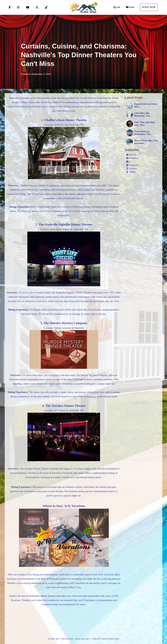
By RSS (132, 155)
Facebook (132, 158)
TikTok (131, 172)
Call (117, 7)
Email (130, 7)
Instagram (133, 165)
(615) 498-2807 (83, 639)
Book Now (149, 7)
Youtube (132, 169)
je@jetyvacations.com (106, 639)
